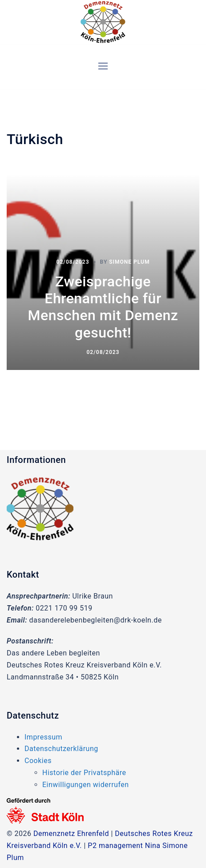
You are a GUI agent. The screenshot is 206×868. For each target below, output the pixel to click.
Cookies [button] (38, 761)
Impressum (43, 737)
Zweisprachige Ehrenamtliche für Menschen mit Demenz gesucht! (103, 307)
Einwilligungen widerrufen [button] (86, 785)
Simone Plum (129, 262)
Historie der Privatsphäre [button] (84, 773)
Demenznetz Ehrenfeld (71, 834)
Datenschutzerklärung (61, 749)
